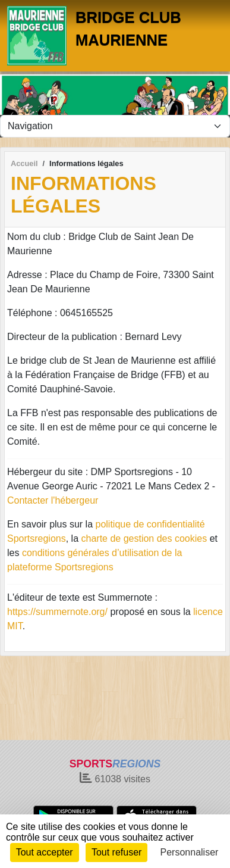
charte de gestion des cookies (144, 538)
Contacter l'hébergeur (53, 500)
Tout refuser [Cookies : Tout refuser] (116, 852)
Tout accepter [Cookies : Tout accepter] (45, 852)
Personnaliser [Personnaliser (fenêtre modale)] (190, 852)
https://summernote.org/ (57, 612)
